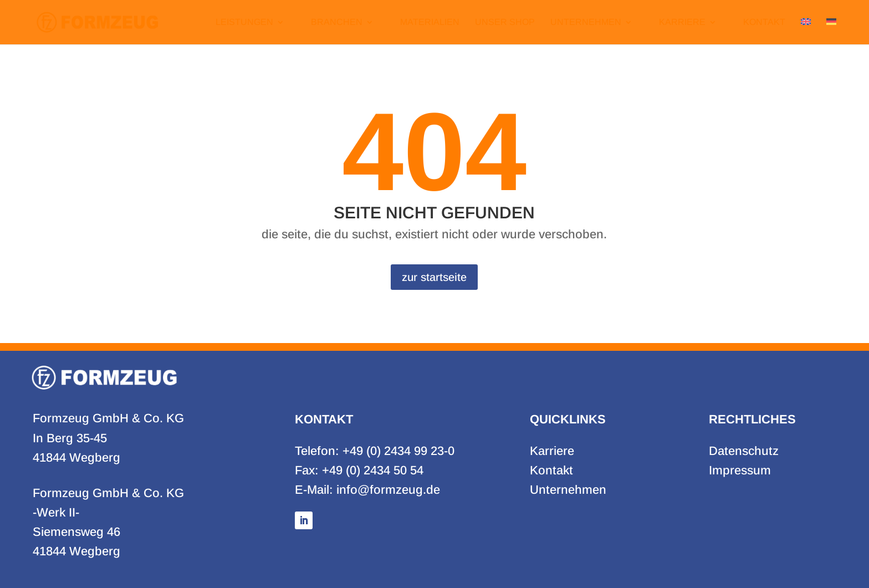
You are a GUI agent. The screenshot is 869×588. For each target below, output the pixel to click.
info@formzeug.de (388, 490)
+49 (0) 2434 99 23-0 (398, 451)
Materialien (430, 22)
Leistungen (244, 22)
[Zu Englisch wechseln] (806, 31)
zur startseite (434, 277)
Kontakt (764, 22)
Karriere (682, 22)
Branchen (337, 22)
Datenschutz (744, 451)
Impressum (740, 470)
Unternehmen (586, 22)
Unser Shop (505, 22)
